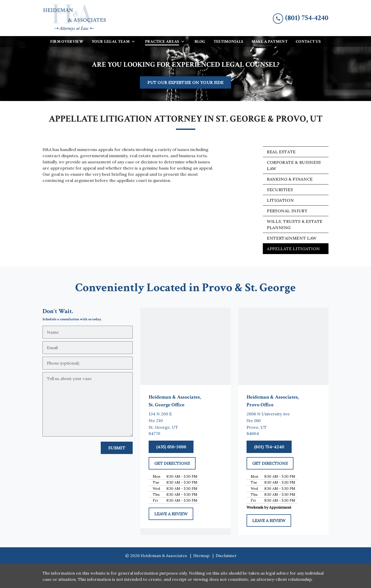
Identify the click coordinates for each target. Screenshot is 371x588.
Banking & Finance (290, 179)
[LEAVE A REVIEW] (171, 514)
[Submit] (117, 448)
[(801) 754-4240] (269, 447)
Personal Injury (287, 211)
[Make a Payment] (269, 41)
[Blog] (200, 41)
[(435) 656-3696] (171, 447)
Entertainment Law (292, 238)
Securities (280, 190)
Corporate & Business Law (294, 165)
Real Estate (281, 152)
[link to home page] (75, 18)
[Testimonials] (229, 41)
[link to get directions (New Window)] (185, 424)
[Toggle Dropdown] (135, 41)
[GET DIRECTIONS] (172, 463)
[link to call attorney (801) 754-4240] (301, 18)
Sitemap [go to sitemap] (201, 556)
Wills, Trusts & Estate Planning (295, 224)
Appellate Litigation (293, 249)
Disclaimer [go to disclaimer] (226, 556)
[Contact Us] (308, 41)
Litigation (280, 200)
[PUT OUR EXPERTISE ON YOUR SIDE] (185, 82)
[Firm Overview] (67, 41)
